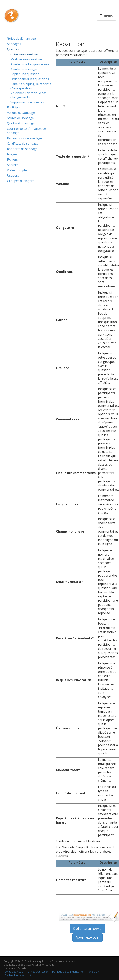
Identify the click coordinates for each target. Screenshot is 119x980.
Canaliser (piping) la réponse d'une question (31, 86)
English (61, 5)
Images (12, 154)
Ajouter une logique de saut (30, 64)
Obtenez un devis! (88, 928)
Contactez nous (74, 5)
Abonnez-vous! (87, 937)
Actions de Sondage (21, 113)
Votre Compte (17, 170)
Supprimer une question (28, 102)
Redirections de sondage (24, 138)
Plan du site (93, 972)
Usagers (13, 175)
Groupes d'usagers (21, 181)
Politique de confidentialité (68, 972)
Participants (16, 107)
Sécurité (13, 165)
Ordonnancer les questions (30, 79)
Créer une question (24, 54)
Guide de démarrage (21, 38)
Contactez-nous (14, 972)
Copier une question (25, 74)
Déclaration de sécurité (18, 975)
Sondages (14, 44)
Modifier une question (26, 59)
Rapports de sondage (22, 149)
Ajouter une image (24, 69)
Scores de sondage (20, 118)
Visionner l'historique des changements (29, 95)
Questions (14, 49)
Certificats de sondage (23, 144)
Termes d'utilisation (38, 972)
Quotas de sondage (21, 123)
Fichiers (12, 159)
